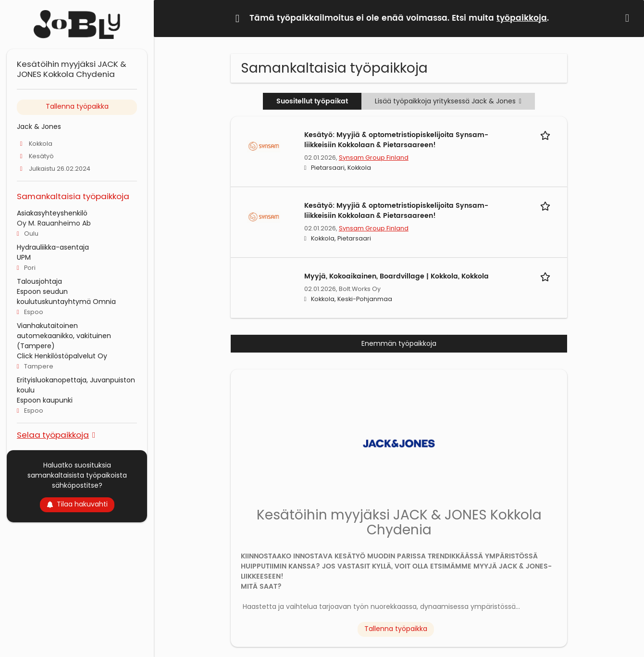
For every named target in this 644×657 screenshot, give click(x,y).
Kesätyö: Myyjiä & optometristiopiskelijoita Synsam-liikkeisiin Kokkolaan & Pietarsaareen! (396, 140)
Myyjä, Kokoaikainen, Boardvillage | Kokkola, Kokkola (396, 276)
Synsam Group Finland (374, 158)
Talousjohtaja (39, 281)
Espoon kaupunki (45, 400)
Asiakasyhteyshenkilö (52, 213)
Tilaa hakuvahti (77, 504)
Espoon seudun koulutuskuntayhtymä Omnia (66, 297)
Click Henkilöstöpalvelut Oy (62, 356)
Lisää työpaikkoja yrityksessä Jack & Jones (448, 101)
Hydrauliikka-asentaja (53, 247)
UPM (24, 257)
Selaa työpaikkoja (53, 435)
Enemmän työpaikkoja (399, 343)
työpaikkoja (522, 18)
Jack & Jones (39, 126)
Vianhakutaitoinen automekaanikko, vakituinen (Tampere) (64, 336)
